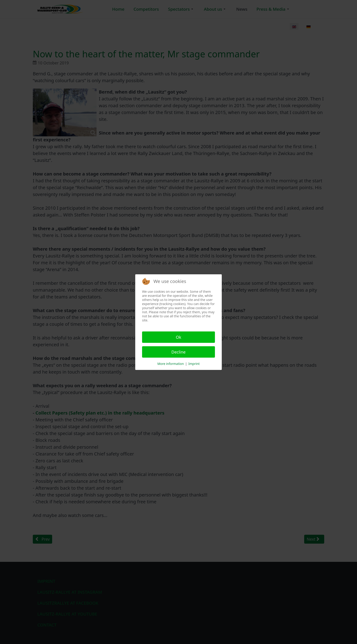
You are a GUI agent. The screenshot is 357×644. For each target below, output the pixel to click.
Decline (179, 352)
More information (171, 364)
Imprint (194, 364)
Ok (178, 337)
